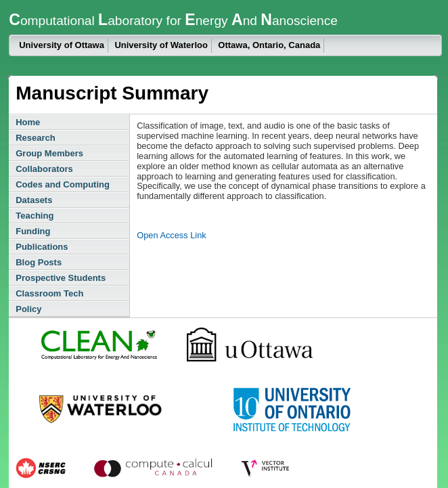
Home (28, 122)
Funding (33, 231)
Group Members (49, 153)
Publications (42, 247)
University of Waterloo (161, 45)
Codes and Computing (63, 184)
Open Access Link (171, 235)
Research (36, 138)
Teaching (35, 216)
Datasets (34, 200)
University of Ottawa (62, 45)
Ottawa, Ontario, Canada (269, 45)
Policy (28, 309)
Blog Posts (39, 262)
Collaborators (44, 169)
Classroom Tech (49, 293)
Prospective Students (61, 278)
